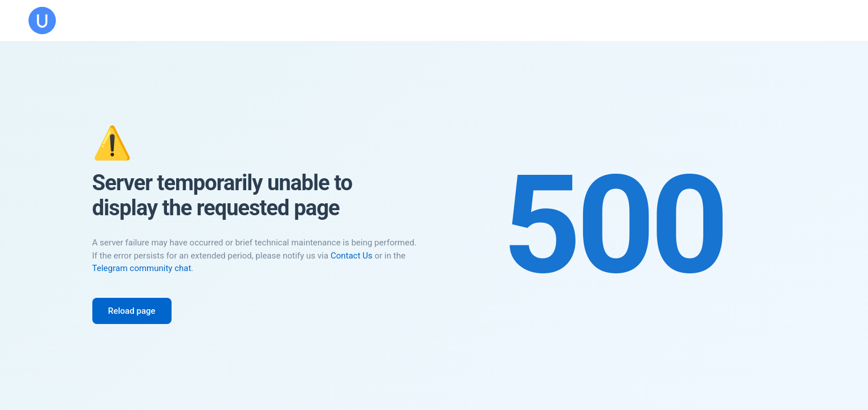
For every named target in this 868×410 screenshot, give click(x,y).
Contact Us (352, 256)
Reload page (132, 311)
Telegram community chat (142, 268)
